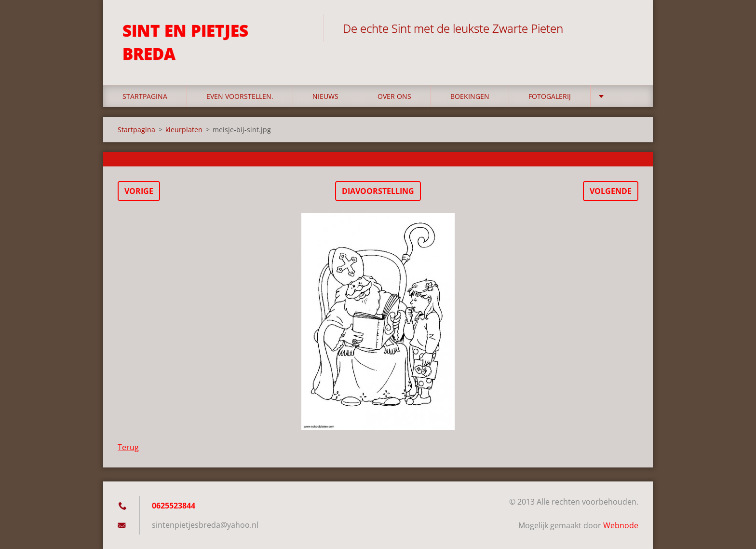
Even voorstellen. (240, 96)
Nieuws (325, 96)
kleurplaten (184, 130)
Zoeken (628, 28)
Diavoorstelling (378, 191)
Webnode (621, 525)
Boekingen (470, 96)
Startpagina (145, 96)
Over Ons (394, 96)
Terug (128, 447)
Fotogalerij (550, 96)
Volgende (611, 191)
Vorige (139, 191)
